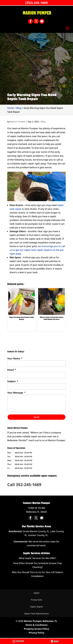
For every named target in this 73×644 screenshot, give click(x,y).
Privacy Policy (36, 633)
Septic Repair (37, 607)
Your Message (16, 393)
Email (12, 370)
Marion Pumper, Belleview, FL (40, 621)
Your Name (15, 359)
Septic (37, 593)
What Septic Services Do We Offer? (37, 558)
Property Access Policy (36, 629)
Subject (13, 381)
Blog (43, 122)
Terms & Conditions (36, 625)
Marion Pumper (18, 122)
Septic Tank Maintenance (36, 613)
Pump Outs (37, 600)
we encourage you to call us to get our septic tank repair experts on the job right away (37, 250)
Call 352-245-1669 (24, 485)
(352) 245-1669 (36, 3)
